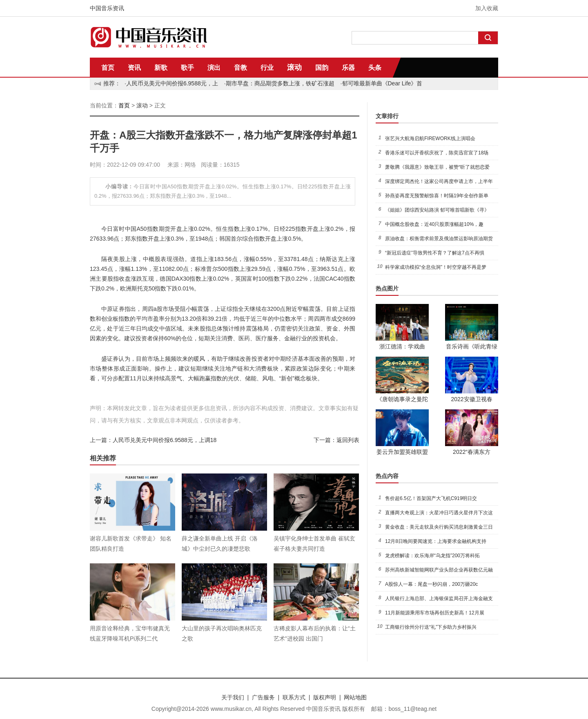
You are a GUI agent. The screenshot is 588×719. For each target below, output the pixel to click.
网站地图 (355, 697)
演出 (214, 68)
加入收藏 (487, 8)
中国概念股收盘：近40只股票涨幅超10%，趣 (434, 224)
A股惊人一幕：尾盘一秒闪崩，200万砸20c (431, 584)
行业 (267, 68)
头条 (375, 68)
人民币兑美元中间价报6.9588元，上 (172, 83)
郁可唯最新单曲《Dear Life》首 (382, 83)
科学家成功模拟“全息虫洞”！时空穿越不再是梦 (436, 267)
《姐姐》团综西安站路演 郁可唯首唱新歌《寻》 (437, 210)
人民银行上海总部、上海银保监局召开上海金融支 (439, 598)
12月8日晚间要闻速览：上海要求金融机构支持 (436, 541)
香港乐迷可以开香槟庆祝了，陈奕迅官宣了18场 (437, 153)
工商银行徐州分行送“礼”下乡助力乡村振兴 (431, 627)
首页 (108, 68)
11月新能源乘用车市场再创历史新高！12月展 (435, 613)
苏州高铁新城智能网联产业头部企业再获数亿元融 (439, 570)
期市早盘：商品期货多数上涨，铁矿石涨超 (280, 83)
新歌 (161, 68)
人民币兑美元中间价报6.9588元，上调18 (165, 440)
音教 (241, 68)
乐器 (348, 68)
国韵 (322, 68)
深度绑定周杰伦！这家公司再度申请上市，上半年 (439, 181)
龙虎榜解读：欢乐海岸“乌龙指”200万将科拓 (432, 556)
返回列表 (348, 440)
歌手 (187, 68)
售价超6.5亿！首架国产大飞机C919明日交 (431, 498)
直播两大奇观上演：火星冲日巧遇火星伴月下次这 (439, 513)
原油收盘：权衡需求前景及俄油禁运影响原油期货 (439, 239)
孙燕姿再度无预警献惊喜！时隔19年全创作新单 (437, 196)
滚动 (294, 67)
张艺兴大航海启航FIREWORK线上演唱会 (430, 138)
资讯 (134, 68)
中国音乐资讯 (107, 8)
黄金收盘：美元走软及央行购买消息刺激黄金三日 (439, 527)
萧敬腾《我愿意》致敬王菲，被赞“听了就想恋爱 (437, 167)
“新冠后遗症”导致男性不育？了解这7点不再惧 (435, 253)
